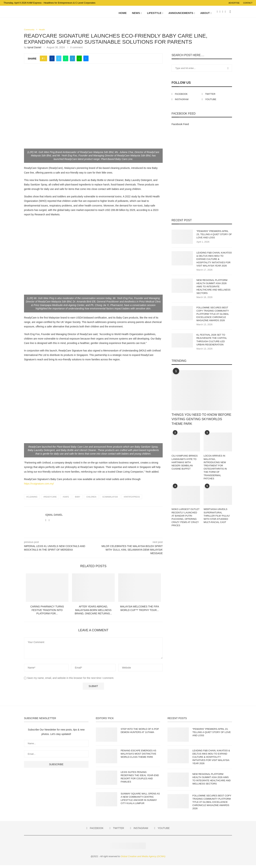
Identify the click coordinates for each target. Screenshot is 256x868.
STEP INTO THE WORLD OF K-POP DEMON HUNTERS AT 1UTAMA (140, 733)
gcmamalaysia (110, 500)
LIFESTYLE (154, 13)
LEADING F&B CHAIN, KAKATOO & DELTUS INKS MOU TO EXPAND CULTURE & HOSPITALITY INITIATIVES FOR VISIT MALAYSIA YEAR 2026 (214, 262)
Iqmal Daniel (34, 50)
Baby (78, 500)
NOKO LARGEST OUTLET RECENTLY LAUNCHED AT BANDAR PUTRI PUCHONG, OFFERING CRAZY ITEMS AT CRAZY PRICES (186, 520)
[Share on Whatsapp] (66, 61)
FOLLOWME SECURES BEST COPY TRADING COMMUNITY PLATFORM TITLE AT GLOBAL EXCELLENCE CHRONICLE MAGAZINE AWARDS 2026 (213, 317)
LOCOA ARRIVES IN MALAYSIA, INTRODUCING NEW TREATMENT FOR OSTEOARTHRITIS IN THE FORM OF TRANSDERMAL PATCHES (215, 470)
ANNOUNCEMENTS (181, 13)
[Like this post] (45, 61)
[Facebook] (217, 13)
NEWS (136, 13)
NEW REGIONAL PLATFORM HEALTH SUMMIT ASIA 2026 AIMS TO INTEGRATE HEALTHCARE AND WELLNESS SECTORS (213, 289)
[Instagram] (223, 13)
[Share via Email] (86, 61)
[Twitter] (220, 13)
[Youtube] (225, 13)
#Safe (66, 500)
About (205, 13)
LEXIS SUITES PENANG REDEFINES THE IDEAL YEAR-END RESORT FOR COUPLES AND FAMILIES (140, 780)
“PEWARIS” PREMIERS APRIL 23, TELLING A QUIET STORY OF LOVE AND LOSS (214, 237)
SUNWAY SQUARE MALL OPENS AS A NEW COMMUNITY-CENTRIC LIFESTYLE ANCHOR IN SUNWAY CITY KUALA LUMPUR (140, 801)
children (91, 500)
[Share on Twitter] (59, 61)
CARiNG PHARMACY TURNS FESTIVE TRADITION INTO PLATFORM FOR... (47, 613)
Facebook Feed (180, 127)
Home (123, 13)
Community (30, 32)
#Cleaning (32, 500)
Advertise (234, 3)
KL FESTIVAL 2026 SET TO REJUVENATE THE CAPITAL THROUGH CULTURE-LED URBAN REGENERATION (212, 343)
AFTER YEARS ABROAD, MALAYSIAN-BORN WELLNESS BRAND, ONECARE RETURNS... (93, 613)
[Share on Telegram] (72, 61)
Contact (248, 3)
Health (44, 32)
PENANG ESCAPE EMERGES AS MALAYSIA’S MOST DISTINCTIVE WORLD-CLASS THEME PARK (138, 757)
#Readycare (50, 500)
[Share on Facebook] (52, 61)
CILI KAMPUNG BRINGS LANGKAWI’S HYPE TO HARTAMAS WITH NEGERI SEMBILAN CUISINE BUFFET (185, 465)
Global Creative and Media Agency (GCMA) (143, 859)
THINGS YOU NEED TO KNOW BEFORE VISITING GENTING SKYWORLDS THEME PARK (201, 422)
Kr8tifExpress (132, 500)
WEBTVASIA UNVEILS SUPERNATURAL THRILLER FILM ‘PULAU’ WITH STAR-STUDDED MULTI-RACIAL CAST (217, 519)
